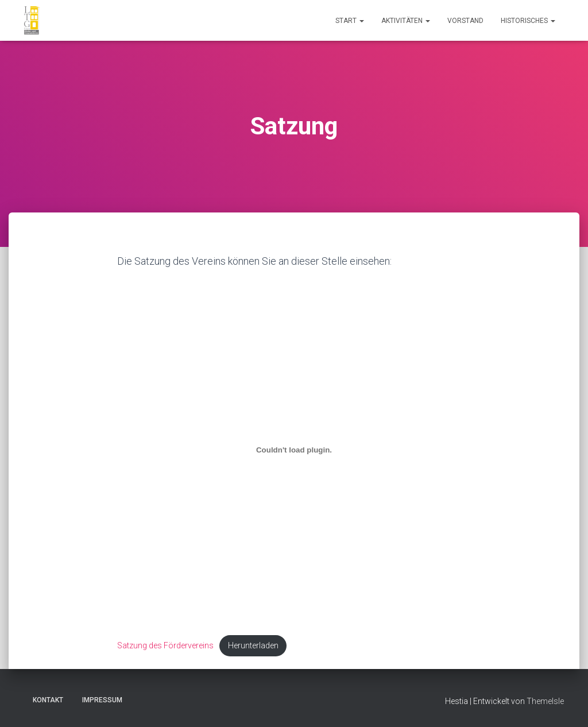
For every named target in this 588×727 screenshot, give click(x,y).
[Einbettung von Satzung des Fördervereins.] (294, 450)
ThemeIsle (545, 701)
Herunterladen (254, 646)
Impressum (102, 700)
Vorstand (465, 21)
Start (350, 21)
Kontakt (48, 700)
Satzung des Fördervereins (166, 646)
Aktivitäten (406, 21)
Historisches (528, 21)
